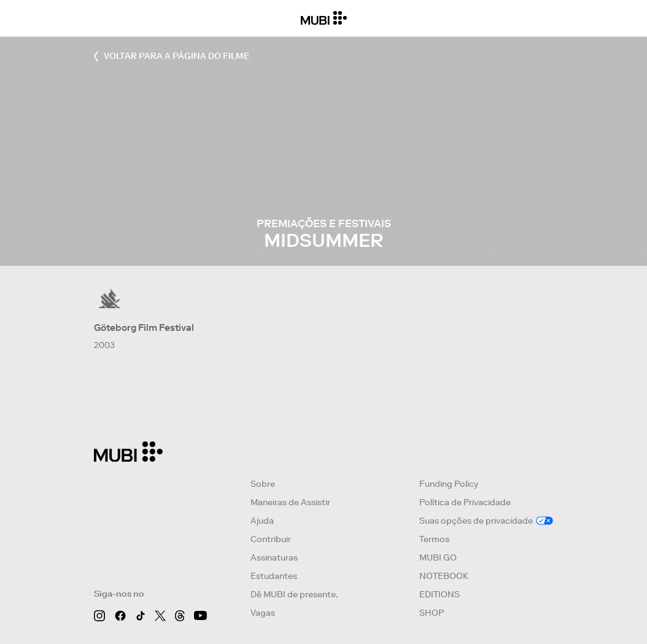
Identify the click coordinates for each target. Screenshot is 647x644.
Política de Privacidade (465, 502)
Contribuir (271, 539)
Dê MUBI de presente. (294, 594)
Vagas (263, 613)
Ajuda (262, 521)
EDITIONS (440, 594)
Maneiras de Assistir (290, 502)
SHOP (432, 613)
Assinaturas (274, 557)
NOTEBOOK (444, 576)
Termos (434, 539)
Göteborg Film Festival (144, 328)
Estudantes (274, 576)
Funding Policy (449, 484)
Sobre (263, 484)
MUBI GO (438, 557)
